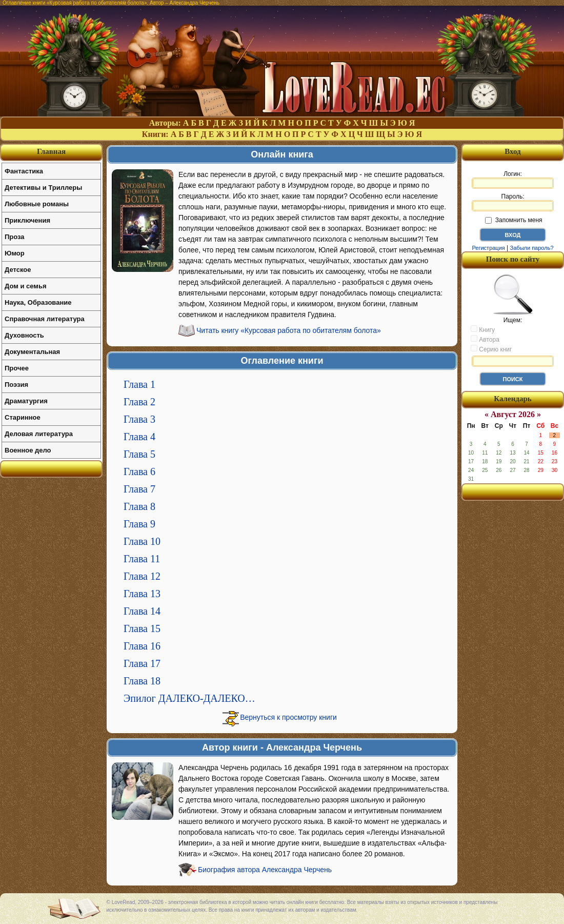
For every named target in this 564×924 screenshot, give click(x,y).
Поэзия (16, 385)
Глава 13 (142, 594)
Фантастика (24, 171)
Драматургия (26, 401)
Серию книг (491, 349)
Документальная (32, 352)
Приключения (27, 220)
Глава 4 (139, 437)
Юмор (15, 253)
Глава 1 (139, 384)
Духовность (24, 335)
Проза (15, 237)
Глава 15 (142, 628)
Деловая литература (39, 434)
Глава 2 (139, 402)
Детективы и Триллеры (43, 188)
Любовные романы (37, 204)
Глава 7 (139, 489)
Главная (51, 151)
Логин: (513, 180)
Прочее (17, 368)
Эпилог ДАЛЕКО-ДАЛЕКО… (189, 698)
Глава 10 (142, 541)
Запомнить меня (513, 220)
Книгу (483, 329)
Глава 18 (142, 681)
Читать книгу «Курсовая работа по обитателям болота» (289, 330)
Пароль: (513, 202)
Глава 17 (142, 663)
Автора (485, 339)
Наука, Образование (38, 302)
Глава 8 (139, 506)
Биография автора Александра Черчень (265, 870)
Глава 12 (142, 576)
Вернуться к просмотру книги (288, 717)
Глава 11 (142, 559)
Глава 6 (139, 471)
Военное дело (28, 450)
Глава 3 (139, 419)
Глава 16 (142, 646)
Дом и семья (26, 286)
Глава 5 (139, 454)
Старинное (23, 417)
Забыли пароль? (532, 248)
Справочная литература (45, 319)
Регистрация (488, 248)
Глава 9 (139, 524)
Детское (18, 270)
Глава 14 (142, 611)
